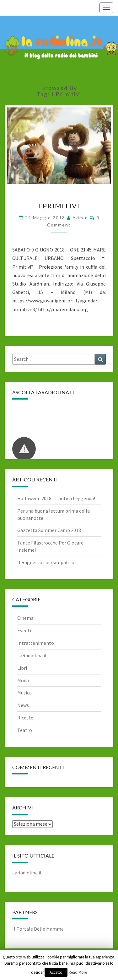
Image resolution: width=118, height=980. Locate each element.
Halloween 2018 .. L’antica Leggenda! (56, 498)
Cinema (25, 618)
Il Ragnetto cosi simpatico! (46, 562)
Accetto (56, 972)
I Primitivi (59, 206)
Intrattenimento (36, 643)
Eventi (24, 630)
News (23, 705)
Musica (24, 693)
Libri (22, 668)
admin (80, 218)
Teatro (25, 730)
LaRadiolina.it (32, 655)
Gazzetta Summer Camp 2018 (49, 530)
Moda (23, 680)
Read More (78, 972)
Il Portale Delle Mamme (38, 929)
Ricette (25, 718)
